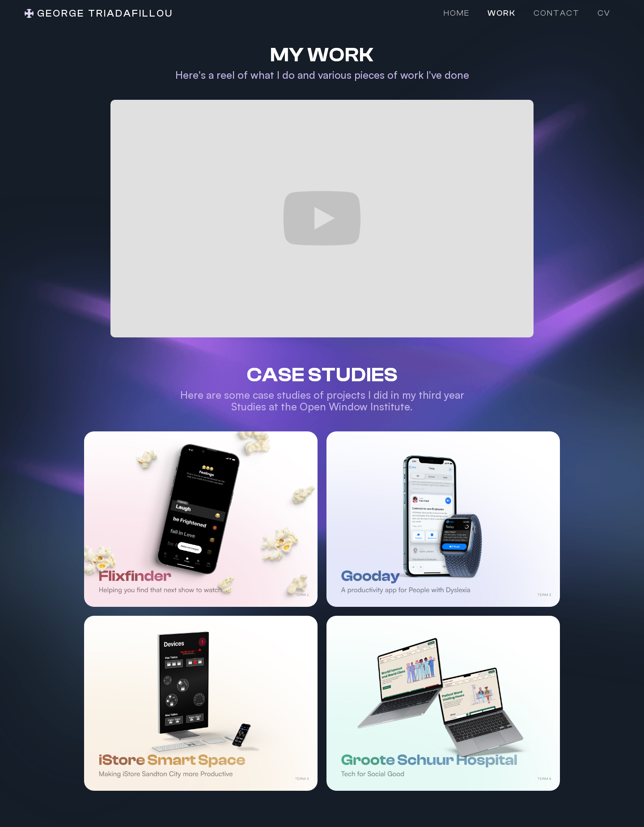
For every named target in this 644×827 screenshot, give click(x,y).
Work (502, 13)
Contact (557, 13)
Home (457, 13)
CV (604, 13)
